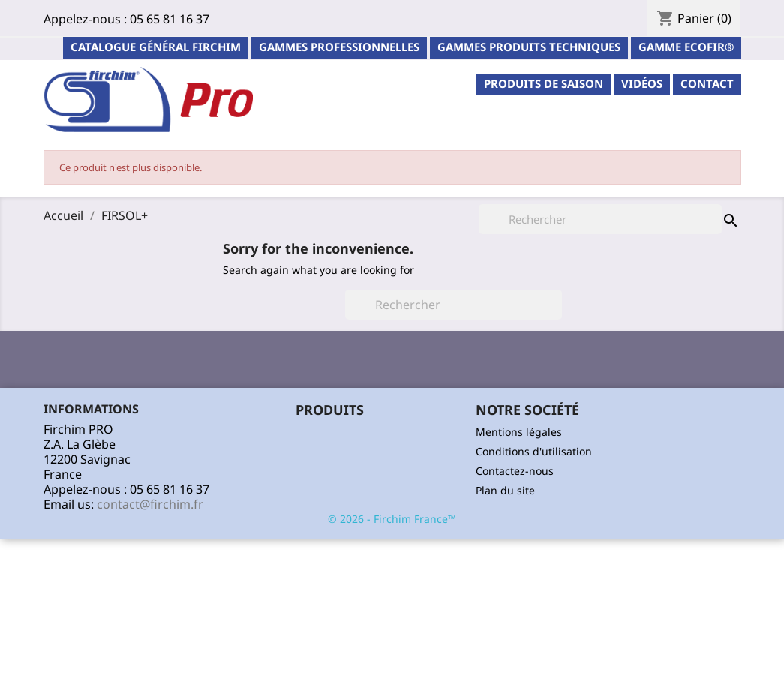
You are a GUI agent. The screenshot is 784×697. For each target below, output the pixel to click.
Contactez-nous (515, 471)
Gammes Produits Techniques (529, 47)
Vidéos (642, 83)
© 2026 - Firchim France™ (392, 519)
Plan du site (505, 490)
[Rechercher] (454, 305)
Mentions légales (519, 432)
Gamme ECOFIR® (686, 47)
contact (707, 83)
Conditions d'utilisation (534, 451)
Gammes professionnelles (339, 47)
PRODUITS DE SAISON (544, 83)
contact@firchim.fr (150, 504)
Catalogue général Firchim (156, 47)
